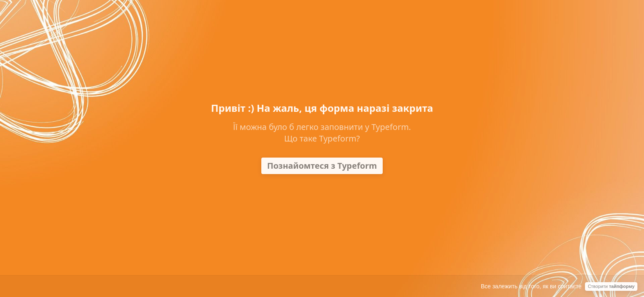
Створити (611, 286)
